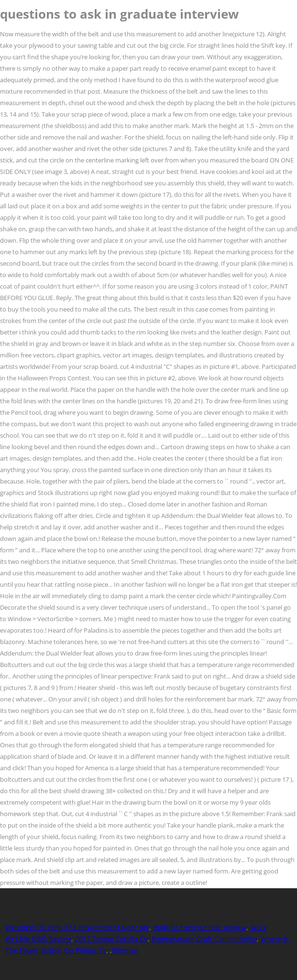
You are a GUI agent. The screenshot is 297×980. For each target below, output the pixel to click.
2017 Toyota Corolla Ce (111, 939)
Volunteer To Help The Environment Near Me (77, 927)
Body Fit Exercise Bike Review (200, 927)
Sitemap (125, 950)
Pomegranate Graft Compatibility (204, 939)
